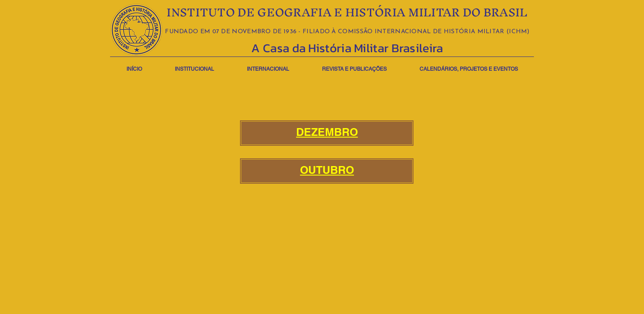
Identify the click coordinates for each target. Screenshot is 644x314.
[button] (194, 65)
